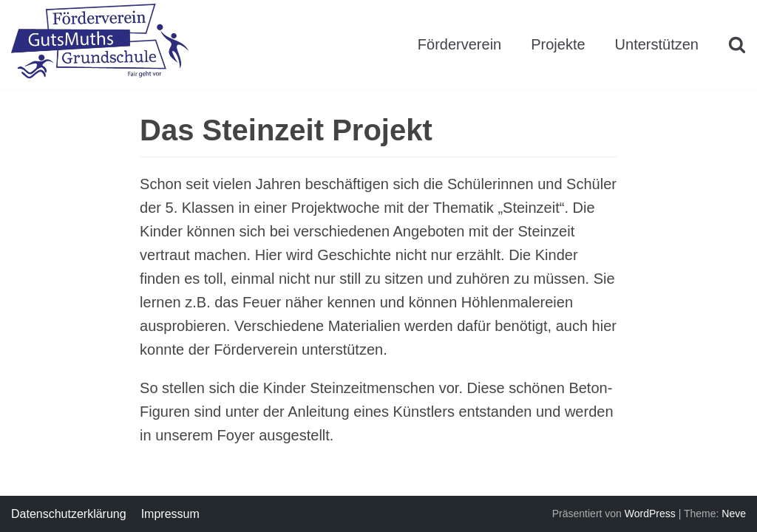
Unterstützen (657, 44)
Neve (734, 514)
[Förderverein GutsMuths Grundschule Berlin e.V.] (100, 44)
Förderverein (459, 44)
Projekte (558, 44)
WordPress (650, 514)
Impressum (170, 514)
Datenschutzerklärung (69, 514)
